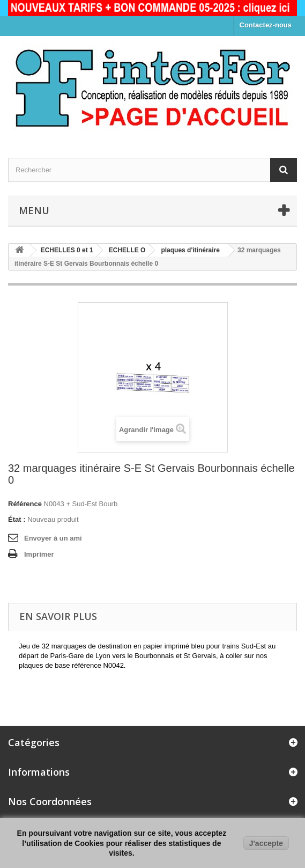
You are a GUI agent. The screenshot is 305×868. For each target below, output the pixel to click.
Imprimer (39, 554)
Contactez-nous (266, 25)
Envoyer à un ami (53, 538)
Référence (25, 504)
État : (17, 519)
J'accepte (266, 843)
